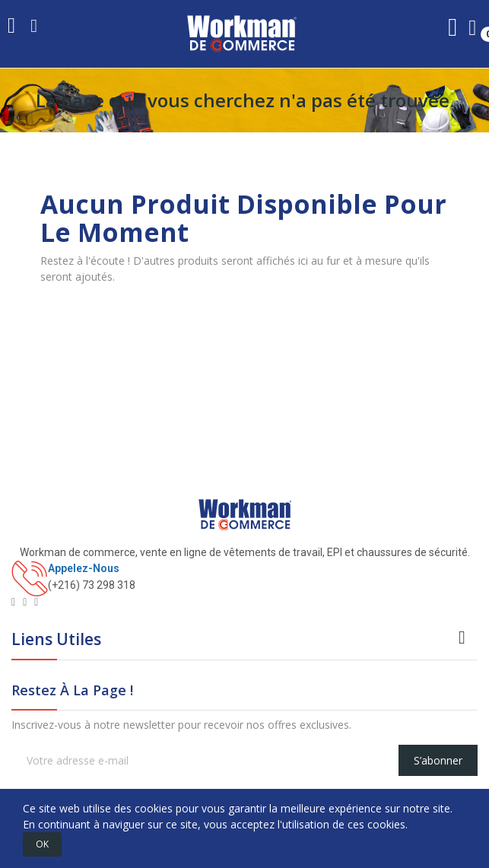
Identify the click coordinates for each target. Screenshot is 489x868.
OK (42, 844)
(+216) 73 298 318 (92, 585)
